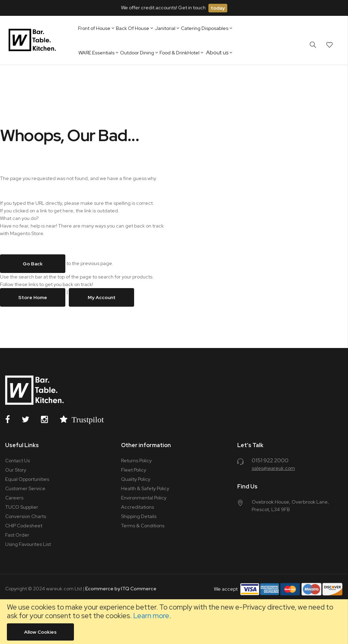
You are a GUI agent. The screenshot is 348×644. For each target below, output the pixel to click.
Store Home (33, 297)
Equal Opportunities (27, 479)
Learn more (151, 616)
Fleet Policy (134, 470)
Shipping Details (139, 516)
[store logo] (34, 40)
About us (217, 52)
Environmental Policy (144, 498)
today (218, 8)
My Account (102, 297)
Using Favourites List (28, 544)
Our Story (16, 470)
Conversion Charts (26, 516)
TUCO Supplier (22, 507)
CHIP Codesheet (24, 526)
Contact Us (18, 461)
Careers (14, 498)
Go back (33, 264)
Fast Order (17, 535)
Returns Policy (136, 461)
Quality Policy (136, 479)
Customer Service (25, 488)
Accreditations (138, 507)
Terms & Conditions (143, 526)
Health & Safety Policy (145, 488)
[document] (174, 622)
